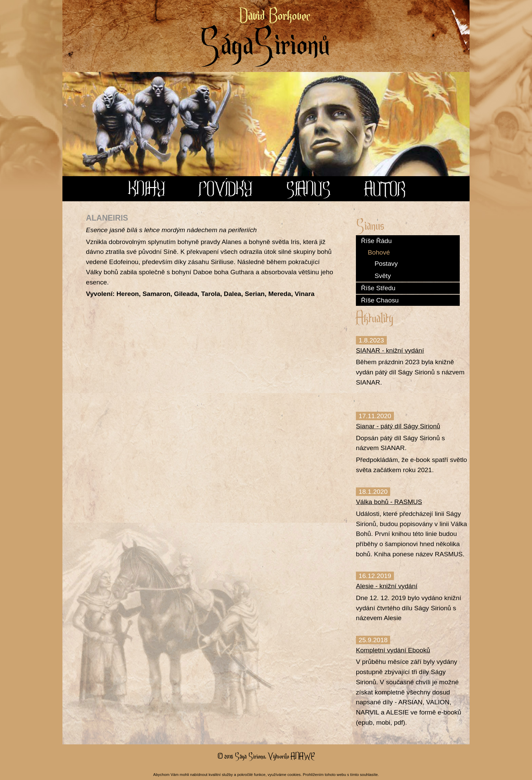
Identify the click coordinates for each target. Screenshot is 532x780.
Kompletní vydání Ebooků (393, 650)
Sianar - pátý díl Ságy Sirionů (398, 426)
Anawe (302, 756)
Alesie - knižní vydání (387, 586)
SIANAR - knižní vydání (390, 350)
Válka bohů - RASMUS (389, 502)
